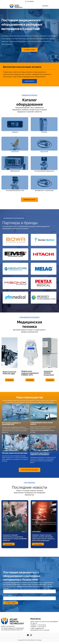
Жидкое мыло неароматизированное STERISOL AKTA (30, 373)
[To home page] (16, 6)
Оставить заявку (29, 50)
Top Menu (30, 2)
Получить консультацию (30, 470)
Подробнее (9, 380)
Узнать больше (9, 544)
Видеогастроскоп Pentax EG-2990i (9, 373)
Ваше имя (6, 588)
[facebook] (28, 635)
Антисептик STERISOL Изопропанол (49, 373)
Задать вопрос (29, 81)
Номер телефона (8, 595)
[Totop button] (56, 641)
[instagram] (31, 635)
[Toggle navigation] (45, 6)
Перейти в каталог (30, 200)
